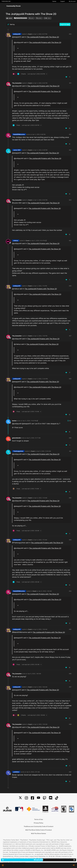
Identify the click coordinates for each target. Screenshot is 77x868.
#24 (70, 200)
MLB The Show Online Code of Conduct (39, 830)
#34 (70, 591)
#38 (70, 724)
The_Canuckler (17, 83)
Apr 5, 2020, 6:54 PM (38, 241)
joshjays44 (17, 34)
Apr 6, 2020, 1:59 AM (41, 724)
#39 (70, 772)
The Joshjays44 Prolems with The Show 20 (43, 37)
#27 (70, 336)
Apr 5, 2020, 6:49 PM (41, 150)
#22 (70, 134)
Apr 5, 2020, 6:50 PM (41, 200)
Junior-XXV (17, 150)
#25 (70, 241)
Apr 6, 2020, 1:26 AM (45, 591)
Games (54, 1)
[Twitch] (45, 798)
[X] (20, 798)
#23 (70, 150)
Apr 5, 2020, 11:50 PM (30, 421)
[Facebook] (32, 798)
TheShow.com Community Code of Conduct (38, 826)
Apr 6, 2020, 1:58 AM (41, 687)
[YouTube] (38, 798)
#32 (70, 498)
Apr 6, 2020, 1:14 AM (41, 498)
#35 (70, 629)
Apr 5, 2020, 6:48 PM (39, 134)
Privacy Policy (38, 823)
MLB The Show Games (38, 833)
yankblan (16, 772)
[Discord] (51, 798)
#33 (70, 540)
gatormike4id (16, 438)
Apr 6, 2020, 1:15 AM (41, 540)
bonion (14, 421)
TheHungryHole (18, 451)
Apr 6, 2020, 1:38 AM (41, 629)
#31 (70, 451)
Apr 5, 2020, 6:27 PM (41, 34)
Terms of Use (39, 819)
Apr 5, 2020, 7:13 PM (41, 286)
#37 (70, 687)
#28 (70, 379)
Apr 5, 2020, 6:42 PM (41, 83)
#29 (70, 421)
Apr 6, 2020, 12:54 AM (44, 451)
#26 (70, 286)
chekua (16, 241)
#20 (70, 34)
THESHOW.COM (6, 1)
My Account (72, 1)
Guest (30, 34)
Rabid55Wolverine (19, 134)
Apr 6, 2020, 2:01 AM (33, 772)
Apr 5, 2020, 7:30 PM (41, 336)
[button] (3, 865)
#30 (70, 438)
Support (63, 1)
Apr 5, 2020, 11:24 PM (41, 379)
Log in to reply (65, 24)
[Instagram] (26, 798)
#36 (70, 674)
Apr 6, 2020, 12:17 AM (34, 438)
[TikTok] (57, 798)
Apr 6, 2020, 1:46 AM (34, 674)
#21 (70, 83)
